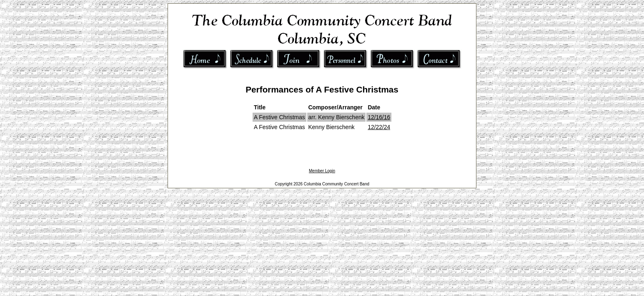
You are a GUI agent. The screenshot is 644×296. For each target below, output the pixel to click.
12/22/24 (379, 127)
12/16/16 (379, 117)
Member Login (322, 171)
